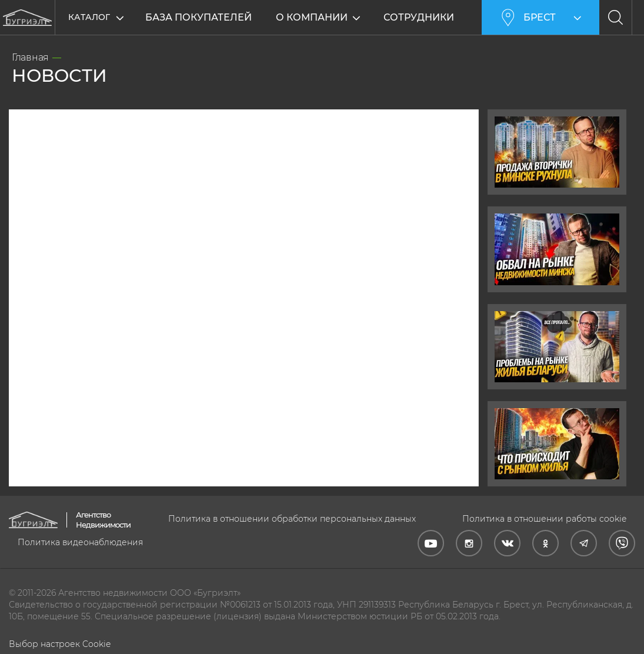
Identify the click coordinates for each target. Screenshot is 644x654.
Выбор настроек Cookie (60, 644)
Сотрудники (420, 17)
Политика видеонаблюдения (80, 542)
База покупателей (198, 17)
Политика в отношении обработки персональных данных (292, 519)
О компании (313, 17)
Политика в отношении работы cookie (544, 519)
